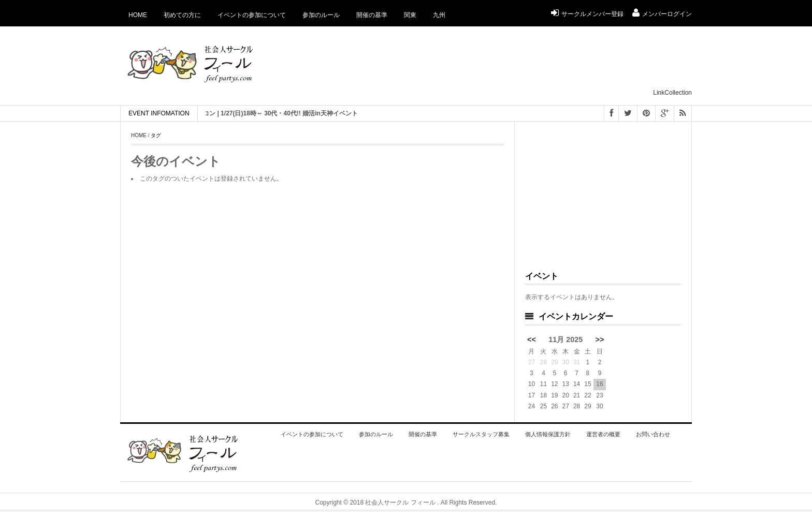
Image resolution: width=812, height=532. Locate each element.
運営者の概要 (603, 434)
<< (532, 339)
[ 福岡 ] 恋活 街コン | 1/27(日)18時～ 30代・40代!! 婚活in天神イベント (265, 113)
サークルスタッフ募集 (481, 434)
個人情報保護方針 (548, 434)
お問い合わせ (653, 434)
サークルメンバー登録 (587, 14)
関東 (410, 15)
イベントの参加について (252, 15)
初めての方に (182, 15)
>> (600, 339)
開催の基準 (372, 15)
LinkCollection (672, 93)
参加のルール (321, 15)
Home (138, 15)
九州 (439, 15)
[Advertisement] (503, 63)
